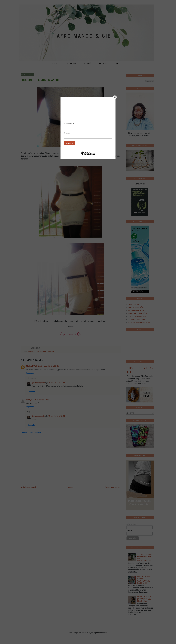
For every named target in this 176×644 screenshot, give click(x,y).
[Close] (115, 97)
